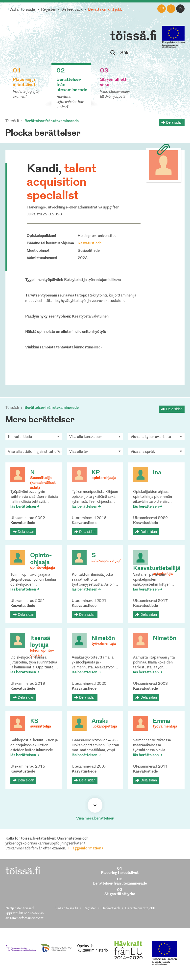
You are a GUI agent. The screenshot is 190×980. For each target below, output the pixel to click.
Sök (115, 53)
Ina (157, 473)
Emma (162, 721)
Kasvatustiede (90, 243)
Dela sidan (174, 122)
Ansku (100, 721)
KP (96, 473)
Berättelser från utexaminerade (52, 121)
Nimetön (103, 638)
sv (180, 9)
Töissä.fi (12, 121)
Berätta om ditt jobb (105, 10)
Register (48, 10)
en (162, 9)
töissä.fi (134, 37)
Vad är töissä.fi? (23, 10)
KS (34, 721)
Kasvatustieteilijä (157, 569)
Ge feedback (72, 10)
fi (171, 9)
